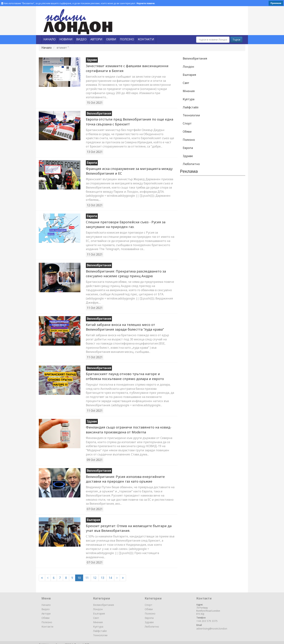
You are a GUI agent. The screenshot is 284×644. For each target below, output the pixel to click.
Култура (189, 99)
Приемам (276, 3)
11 (87, 574)
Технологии (191, 115)
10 (79, 574)
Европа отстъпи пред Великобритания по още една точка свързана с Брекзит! (126, 121)
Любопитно (191, 164)
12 (95, 574)
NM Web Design (73, 641)
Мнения (189, 91)
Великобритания (195, 58)
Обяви (187, 132)
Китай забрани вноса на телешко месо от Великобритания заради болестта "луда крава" (122, 325)
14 (110, 574)
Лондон (188, 67)
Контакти (47, 623)
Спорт (187, 123)
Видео (46, 605)
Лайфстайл (191, 107)
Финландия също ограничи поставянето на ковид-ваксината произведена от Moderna (125, 427)
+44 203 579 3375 (207, 617)
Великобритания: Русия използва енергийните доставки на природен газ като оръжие (129, 476)
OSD (87, 641)
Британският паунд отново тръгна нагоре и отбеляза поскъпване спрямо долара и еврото (127, 374)
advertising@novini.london (212, 625)
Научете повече (146, 3)
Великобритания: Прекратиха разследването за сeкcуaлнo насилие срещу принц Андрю (123, 272)
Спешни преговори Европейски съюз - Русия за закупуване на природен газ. (122, 223)
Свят (186, 83)
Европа (188, 148)
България (189, 75)
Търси (236, 40)
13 (103, 574)
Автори (46, 610)
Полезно (189, 140)
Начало (47, 48)
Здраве (188, 156)
